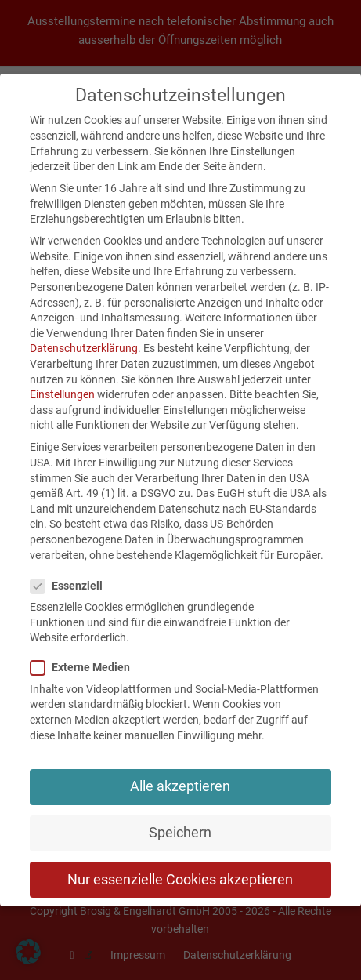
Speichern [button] (180, 833)
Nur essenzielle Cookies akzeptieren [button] (180, 880)
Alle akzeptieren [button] (180, 786)
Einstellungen (62, 394)
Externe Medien (85, 668)
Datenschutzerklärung (84, 348)
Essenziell (71, 586)
